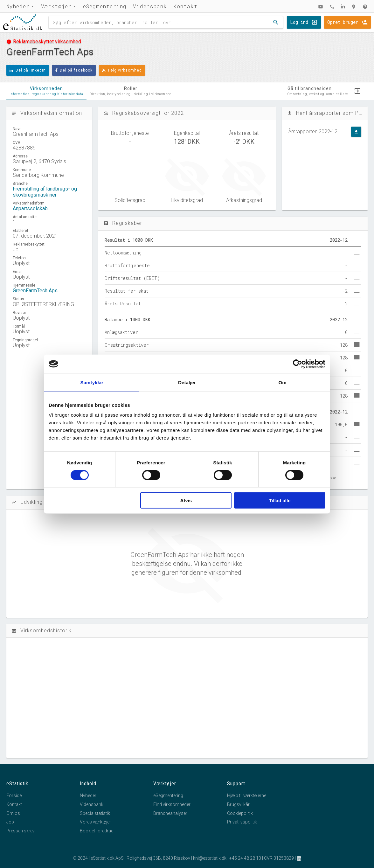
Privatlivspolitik (242, 822)
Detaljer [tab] (187, 382)
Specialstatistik (95, 813)
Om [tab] (282, 382)
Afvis (186, 500)
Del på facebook (74, 70)
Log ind (299, 22)
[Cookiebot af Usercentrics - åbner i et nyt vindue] (298, 364)
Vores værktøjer (95, 822)
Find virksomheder (172, 804)
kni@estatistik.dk (210, 858)
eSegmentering (105, 6)
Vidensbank (150, 6)
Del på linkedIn (28, 70)
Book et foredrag (97, 831)
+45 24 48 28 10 (245, 858)
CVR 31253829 (279, 858)
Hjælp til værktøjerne (247, 795)
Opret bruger (343, 22)
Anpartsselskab (30, 208)
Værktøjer (56, 6)
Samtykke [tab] (92, 382)
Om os (13, 813)
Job (10, 822)
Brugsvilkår (238, 804)
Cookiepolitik (240, 813)
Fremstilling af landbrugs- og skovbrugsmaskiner (45, 192)
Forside (14, 795)
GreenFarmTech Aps (35, 291)
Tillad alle (280, 500)
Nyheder (18, 6)
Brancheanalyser (170, 813)
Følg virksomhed (122, 70)
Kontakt (185, 6)
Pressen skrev (21, 831)
